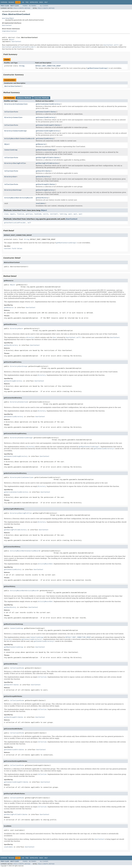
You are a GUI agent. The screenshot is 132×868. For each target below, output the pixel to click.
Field (15, 8)
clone (6, 214)
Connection (17, 117)
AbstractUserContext (13, 86)
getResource (41, 144)
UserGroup (17, 190)
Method (27, 8)
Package (11, 2)
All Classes (44, 6)
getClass (29, 214)
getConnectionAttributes (46, 112)
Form (16, 112)
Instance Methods (24, 98)
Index (41, 2)
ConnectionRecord (27, 139)
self (29, 223)
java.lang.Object (8, 18)
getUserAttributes (43, 171)
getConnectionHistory (44, 139)
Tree (27, 2)
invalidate (40, 203)
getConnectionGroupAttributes (48, 125)
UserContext (7, 25)
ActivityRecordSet (12, 139)
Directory (8, 104)
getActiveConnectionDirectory (48, 104)
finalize (20, 214)
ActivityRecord (26, 198)
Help (46, 2)
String (22, 66)
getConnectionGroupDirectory (48, 131)
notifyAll (54, 214)
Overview (4, 2)
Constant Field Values (13, 248)
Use (23, 2)
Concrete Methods (42, 98)
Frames (25, 6)
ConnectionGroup (19, 131)
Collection (9, 112)
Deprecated (34, 2)
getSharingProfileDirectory (47, 163)
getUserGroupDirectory (45, 190)
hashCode (38, 214)
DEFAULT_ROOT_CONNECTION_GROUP (48, 66)
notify (46, 214)
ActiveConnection (20, 104)
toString (63, 214)
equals (13, 214)
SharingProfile (19, 163)
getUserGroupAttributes (45, 184)
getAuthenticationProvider (15, 223)
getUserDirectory (43, 177)
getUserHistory (42, 198)
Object (12, 40)
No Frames (33, 6)
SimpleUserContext (9, 31)
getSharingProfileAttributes (48, 158)
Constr (21, 8)
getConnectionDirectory (45, 117)
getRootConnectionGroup (45, 150)
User (15, 177)
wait (70, 214)
